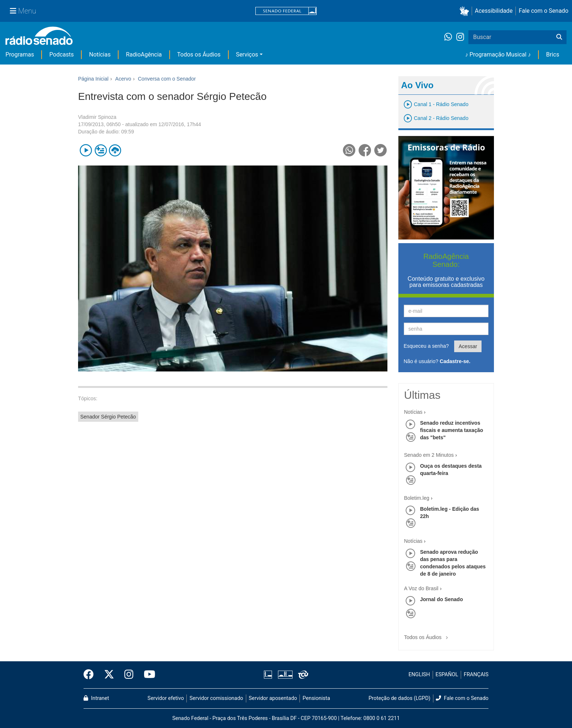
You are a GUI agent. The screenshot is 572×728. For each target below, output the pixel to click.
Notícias (100, 54)
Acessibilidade (494, 11)
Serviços (247, 54)
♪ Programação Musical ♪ (498, 54)
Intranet (96, 698)
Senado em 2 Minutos (429, 455)
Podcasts (61, 54)
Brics (553, 54)
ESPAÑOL (447, 675)
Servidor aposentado (273, 698)
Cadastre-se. (455, 361)
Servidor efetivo (166, 698)
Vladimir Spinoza (97, 117)
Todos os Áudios (199, 54)
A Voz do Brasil (421, 588)
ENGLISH (419, 675)
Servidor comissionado (217, 698)
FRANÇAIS (476, 675)
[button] (466, 11)
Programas (20, 54)
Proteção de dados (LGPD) (399, 698)
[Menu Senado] (23, 11)
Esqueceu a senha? (426, 346)
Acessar (468, 346)
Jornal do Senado (442, 599)
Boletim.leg (417, 498)
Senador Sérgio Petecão (108, 417)
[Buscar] (559, 37)
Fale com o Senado (544, 11)
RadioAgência (144, 54)
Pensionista (316, 698)
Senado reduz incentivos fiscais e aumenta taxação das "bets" (452, 430)
